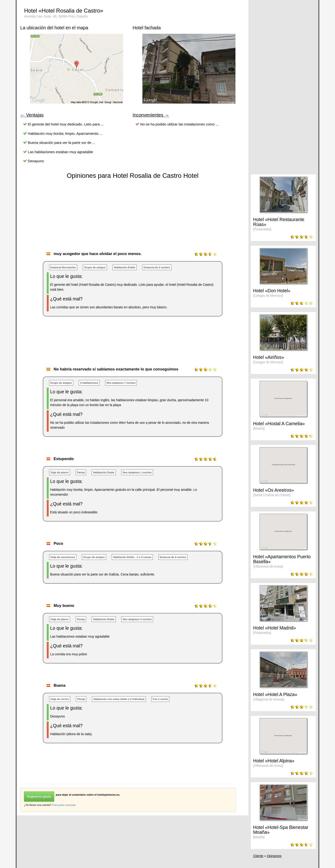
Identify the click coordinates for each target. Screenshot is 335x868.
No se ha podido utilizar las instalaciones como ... (179, 124)
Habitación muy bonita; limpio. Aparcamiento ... (65, 133)
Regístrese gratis (39, 796)
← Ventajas (32, 115)
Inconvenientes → (151, 115)
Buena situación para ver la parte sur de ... (62, 143)
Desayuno (36, 161)
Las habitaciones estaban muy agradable (61, 152)
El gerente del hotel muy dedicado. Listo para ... (66, 124)
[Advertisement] (105, 347)
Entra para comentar (64, 805)
